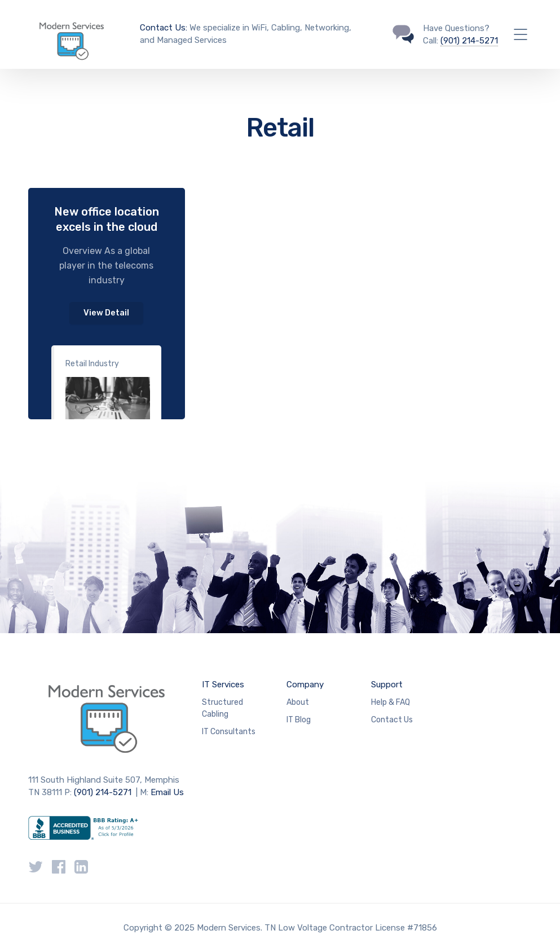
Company (305, 685)
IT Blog (299, 720)
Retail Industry (92, 364)
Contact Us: (164, 28)
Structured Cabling (222, 708)
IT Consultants (229, 732)
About (298, 702)
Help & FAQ (391, 702)
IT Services (223, 685)
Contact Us (392, 720)
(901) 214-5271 (469, 41)
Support (387, 685)
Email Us (167, 792)
